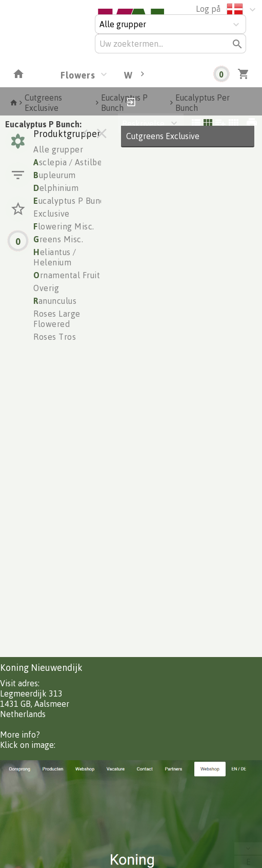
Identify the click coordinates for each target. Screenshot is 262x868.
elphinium (56, 188)
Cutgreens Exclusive (43, 103)
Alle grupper (58, 149)
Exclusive (52, 214)
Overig (46, 288)
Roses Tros (55, 337)
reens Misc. (58, 239)
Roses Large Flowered (57, 319)
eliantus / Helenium (55, 257)
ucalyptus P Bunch (71, 201)
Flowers (78, 75)
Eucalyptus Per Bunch (203, 103)
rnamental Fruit (67, 275)
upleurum (55, 175)
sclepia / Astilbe (68, 162)
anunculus (55, 301)
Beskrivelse (143, 124)
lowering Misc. (64, 226)
